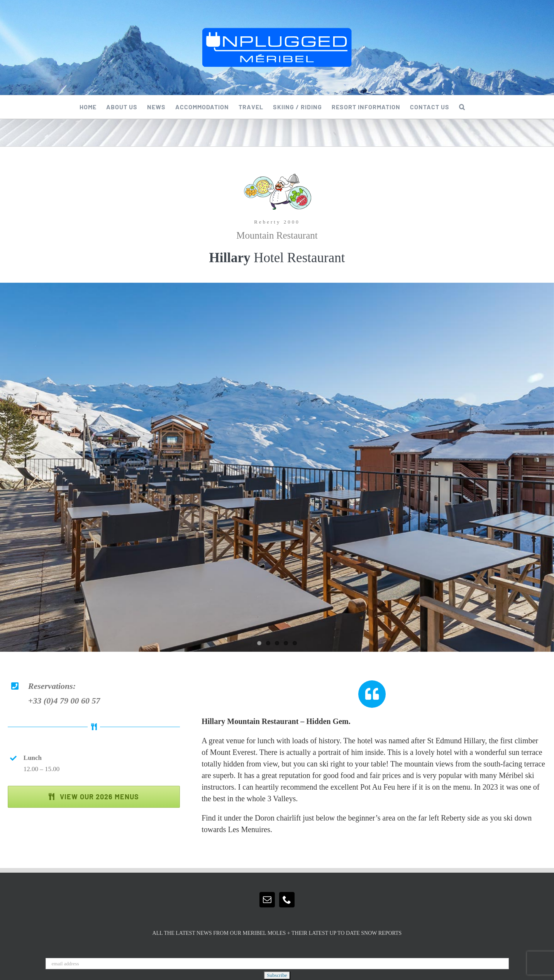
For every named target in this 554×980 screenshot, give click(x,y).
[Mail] (267, 900)
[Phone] (287, 900)
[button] (462, 107)
